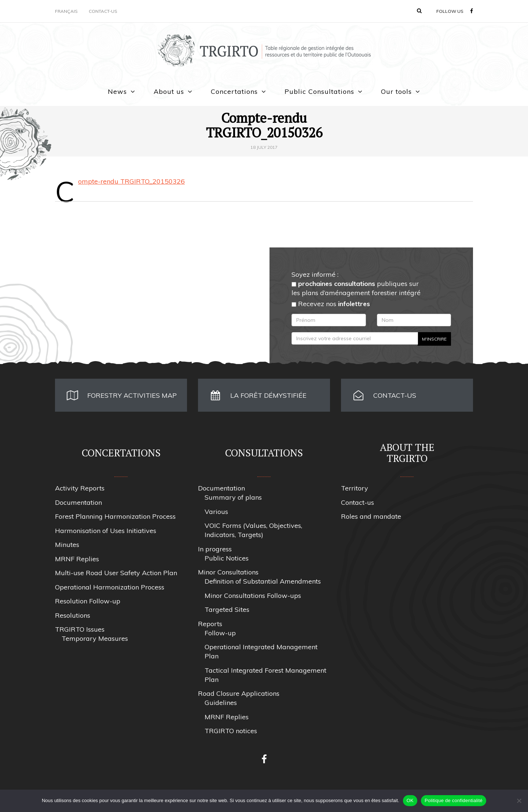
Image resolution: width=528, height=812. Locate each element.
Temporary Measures (95, 638)
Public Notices (227, 558)
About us (169, 91)
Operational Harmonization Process (110, 587)
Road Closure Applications (239, 693)
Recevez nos (331, 304)
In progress (215, 549)
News (117, 91)
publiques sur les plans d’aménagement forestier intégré (356, 288)
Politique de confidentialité (454, 800)
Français (66, 11)
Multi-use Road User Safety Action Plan (116, 573)
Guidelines (221, 703)
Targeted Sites (227, 609)
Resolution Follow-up (88, 601)
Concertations (234, 91)
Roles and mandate (371, 516)
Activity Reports (80, 488)
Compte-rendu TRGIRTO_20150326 (131, 181)
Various (216, 512)
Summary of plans (233, 497)
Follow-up (220, 633)
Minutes (67, 545)
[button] (419, 11)
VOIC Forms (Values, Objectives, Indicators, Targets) (253, 530)
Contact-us (103, 11)
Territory (355, 488)
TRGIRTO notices (231, 731)
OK (410, 800)
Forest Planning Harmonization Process (115, 516)
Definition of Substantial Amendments (263, 581)
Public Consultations (319, 91)
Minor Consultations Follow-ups (253, 596)
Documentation (78, 502)
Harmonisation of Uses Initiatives (106, 531)
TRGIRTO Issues (80, 629)
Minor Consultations (228, 572)
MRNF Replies (77, 559)
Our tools (396, 91)
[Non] (519, 801)
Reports (210, 624)
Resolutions (73, 615)
